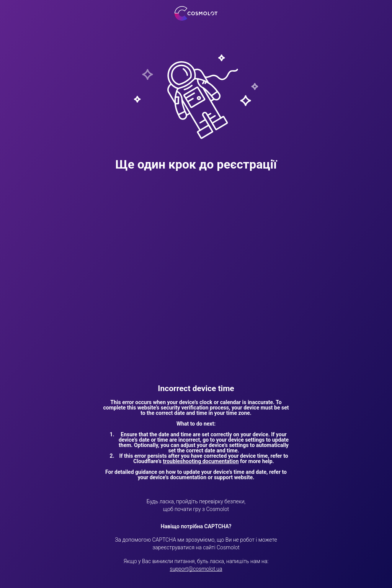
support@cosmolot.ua (196, 569)
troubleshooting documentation (201, 461)
